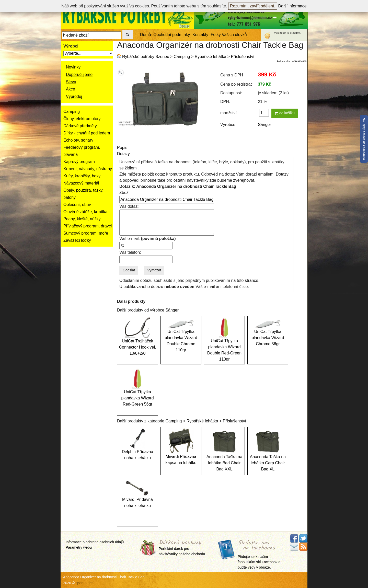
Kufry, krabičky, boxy (82, 176)
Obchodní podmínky (172, 35)
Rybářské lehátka (211, 57)
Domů (146, 35)
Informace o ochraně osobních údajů (95, 542)
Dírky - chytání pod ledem (87, 133)
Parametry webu (79, 547)
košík (283, 33)
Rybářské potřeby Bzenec (146, 57)
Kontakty (200, 35)
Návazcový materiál (81, 183)
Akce (71, 89)
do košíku (285, 113)
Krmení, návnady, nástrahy (88, 169)
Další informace (292, 6)
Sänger (264, 125)
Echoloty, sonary (78, 140)
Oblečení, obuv (77, 205)
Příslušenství (243, 57)
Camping (72, 112)
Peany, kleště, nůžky (82, 219)
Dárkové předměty (80, 126)
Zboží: (125, 193)
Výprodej (74, 96)
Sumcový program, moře (86, 233)
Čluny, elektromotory (82, 119)
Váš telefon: (130, 252)
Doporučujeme (79, 74)
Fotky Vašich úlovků (229, 35)
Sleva (71, 82)
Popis (122, 148)
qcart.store (84, 583)
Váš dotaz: (129, 206)
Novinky (73, 67)
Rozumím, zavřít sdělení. (253, 6)
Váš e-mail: (147, 239)
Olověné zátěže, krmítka (85, 212)
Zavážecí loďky (77, 240)
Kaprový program (79, 162)
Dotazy (123, 154)
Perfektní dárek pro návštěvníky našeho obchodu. (182, 548)
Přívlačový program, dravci (88, 226)
